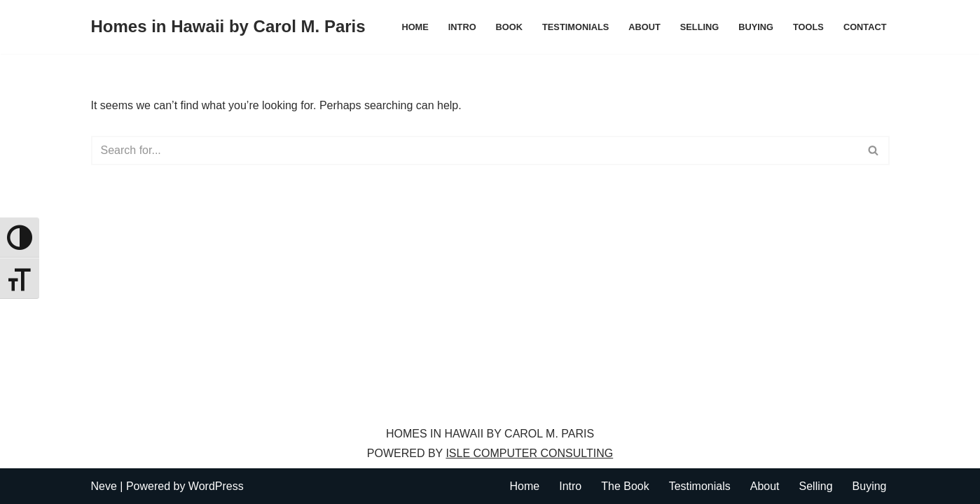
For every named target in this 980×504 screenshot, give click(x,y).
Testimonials (575, 27)
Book (509, 27)
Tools (808, 27)
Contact (865, 27)
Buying (756, 27)
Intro (462, 27)
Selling (699, 27)
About (644, 27)
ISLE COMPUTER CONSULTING (529, 453)
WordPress (216, 486)
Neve (104, 486)
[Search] (475, 150)
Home (415, 27)
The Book (625, 486)
